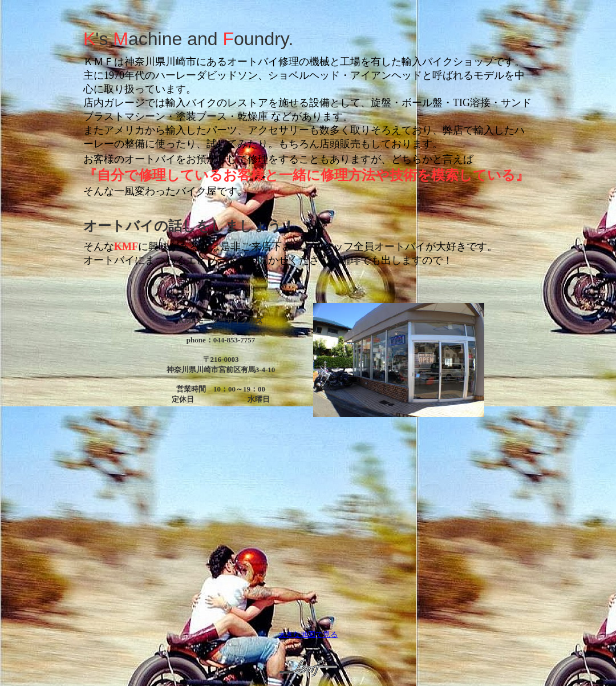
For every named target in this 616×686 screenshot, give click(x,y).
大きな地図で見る (308, 634)
